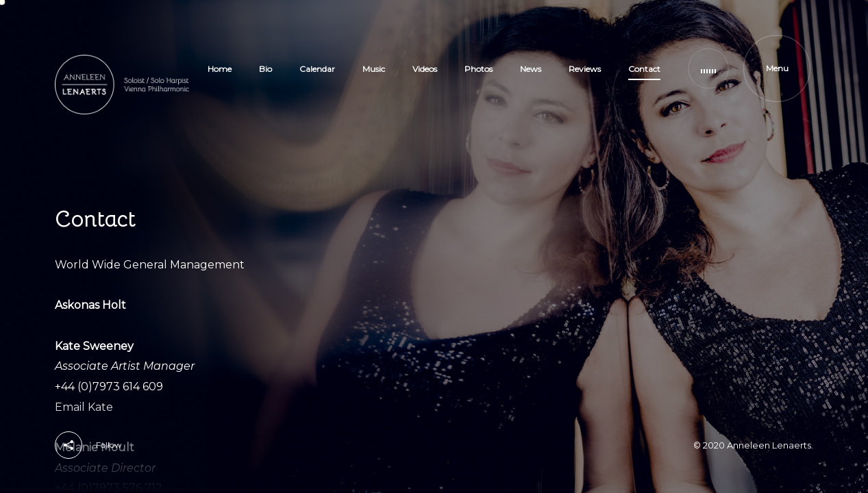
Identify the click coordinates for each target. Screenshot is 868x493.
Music (374, 69)
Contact (644, 69)
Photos (479, 69)
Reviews (585, 69)
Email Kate (84, 407)
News (531, 69)
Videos (425, 69)
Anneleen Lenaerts (769, 445)
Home (220, 69)
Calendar (317, 69)
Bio (265, 69)
